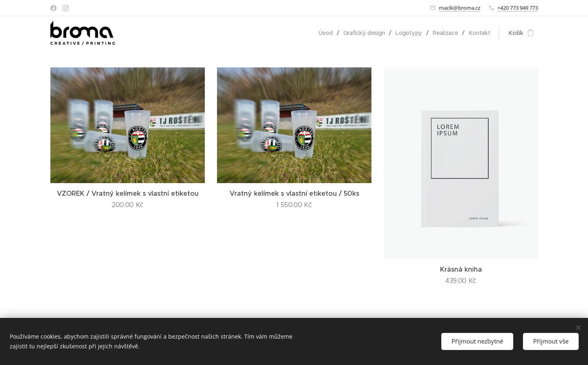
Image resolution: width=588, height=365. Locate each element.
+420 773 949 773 (518, 8)
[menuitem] (326, 33)
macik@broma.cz (460, 8)
